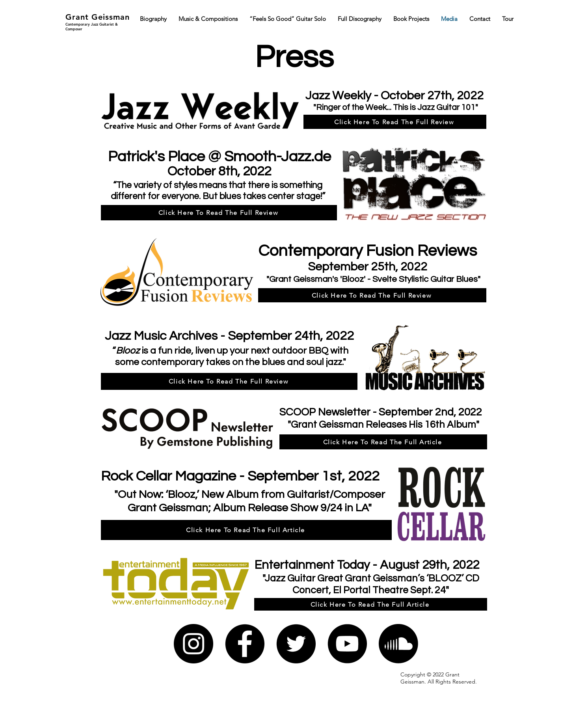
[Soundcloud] (398, 644)
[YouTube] (347, 644)
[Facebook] (245, 644)
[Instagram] (194, 644)
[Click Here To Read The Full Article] (383, 442)
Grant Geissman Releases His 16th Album (383, 425)
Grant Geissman (98, 17)
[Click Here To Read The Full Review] (395, 122)
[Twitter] (296, 644)
